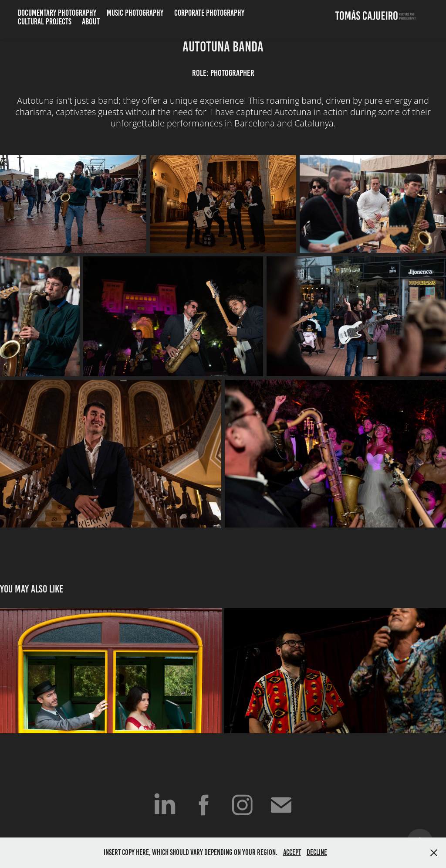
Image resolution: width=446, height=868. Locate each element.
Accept (292, 852)
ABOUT (91, 21)
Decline (317, 852)
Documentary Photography (57, 13)
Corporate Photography (209, 13)
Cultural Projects (45, 22)
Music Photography (135, 13)
